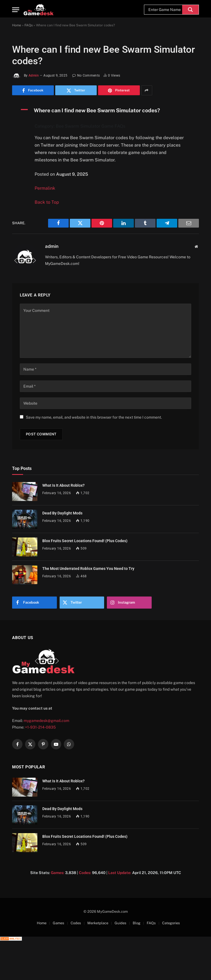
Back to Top (47, 202)
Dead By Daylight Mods (62, 513)
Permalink (45, 188)
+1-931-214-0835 (40, 727)
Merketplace (98, 923)
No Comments (86, 75)
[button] (106, 110)
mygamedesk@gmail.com (46, 721)
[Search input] (165, 10)
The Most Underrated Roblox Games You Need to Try (88, 569)
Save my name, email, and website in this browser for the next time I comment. (94, 417)
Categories (171, 923)
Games (59, 923)
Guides (120, 923)
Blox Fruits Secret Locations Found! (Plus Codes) (85, 541)
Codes (76, 923)
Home (17, 25)
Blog (137, 923)
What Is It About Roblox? (63, 485)
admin (34, 75)
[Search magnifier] (190, 10)
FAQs (29, 25)
